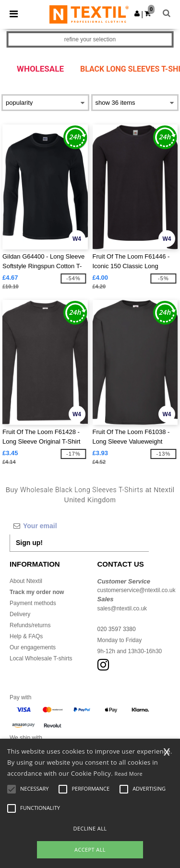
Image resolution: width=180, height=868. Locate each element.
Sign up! (29, 543)
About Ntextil (26, 581)
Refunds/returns (30, 625)
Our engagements (33, 647)
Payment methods (33, 603)
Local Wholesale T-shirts (41, 658)
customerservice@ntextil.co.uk (137, 590)
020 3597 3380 (117, 629)
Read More (129, 774)
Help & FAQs (26, 636)
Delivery (20, 614)
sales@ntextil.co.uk (122, 608)
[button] (137, 13)
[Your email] (79, 526)
